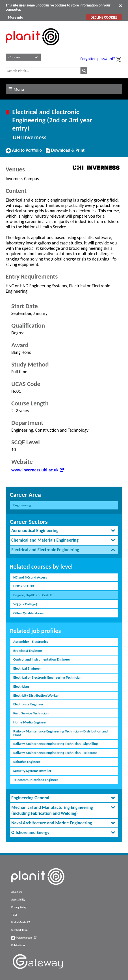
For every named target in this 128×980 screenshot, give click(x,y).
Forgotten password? (98, 59)
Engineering (22, 505)
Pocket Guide (21, 922)
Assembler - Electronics (31, 642)
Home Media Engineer (30, 722)
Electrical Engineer (27, 668)
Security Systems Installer (32, 771)
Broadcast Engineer (28, 651)
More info (15, 17)
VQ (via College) (25, 604)
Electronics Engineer (28, 704)
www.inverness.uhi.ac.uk (38, 470)
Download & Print (65, 153)
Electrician (21, 686)
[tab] (64, 531)
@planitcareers (24, 938)
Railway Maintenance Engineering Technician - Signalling (56, 744)
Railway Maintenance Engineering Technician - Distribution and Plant (60, 733)
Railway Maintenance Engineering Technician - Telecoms (55, 753)
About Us (17, 892)
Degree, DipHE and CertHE (33, 595)
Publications (18, 945)
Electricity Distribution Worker (36, 695)
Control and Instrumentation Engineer (42, 659)
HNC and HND (24, 586)
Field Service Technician (31, 713)
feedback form (19, 930)
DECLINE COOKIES (104, 17)
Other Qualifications (28, 613)
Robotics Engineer (27, 762)
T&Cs (14, 915)
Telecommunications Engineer (36, 780)
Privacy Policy (19, 907)
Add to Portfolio (24, 153)
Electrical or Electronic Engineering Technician (47, 677)
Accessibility (18, 900)
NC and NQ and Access (30, 577)
